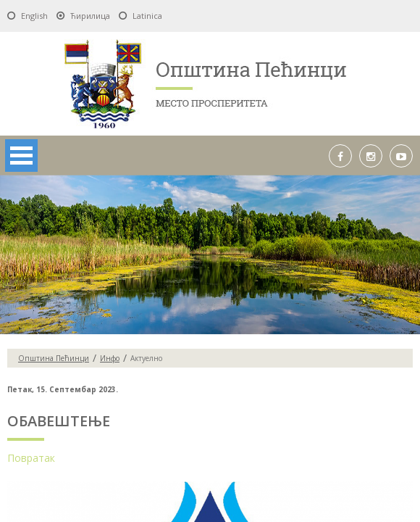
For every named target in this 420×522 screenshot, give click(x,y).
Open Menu (21, 156)
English (34, 16)
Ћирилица (90, 16)
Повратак (31, 458)
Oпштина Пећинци (54, 358)
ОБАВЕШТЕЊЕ (59, 421)
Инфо (110, 358)
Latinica (147, 16)
